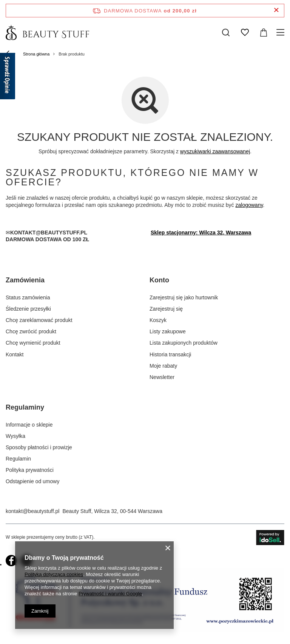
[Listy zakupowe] (245, 32)
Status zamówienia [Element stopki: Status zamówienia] (28, 297)
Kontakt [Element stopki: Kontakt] (15, 354)
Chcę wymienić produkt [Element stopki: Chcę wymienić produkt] (33, 343)
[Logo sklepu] (47, 32)
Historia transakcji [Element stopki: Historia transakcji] (170, 354)
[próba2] (145, 630)
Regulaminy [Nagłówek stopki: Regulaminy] (25, 407)
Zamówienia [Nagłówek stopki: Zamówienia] (25, 280)
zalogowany (249, 205)
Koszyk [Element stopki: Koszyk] (158, 320)
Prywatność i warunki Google (110, 594)
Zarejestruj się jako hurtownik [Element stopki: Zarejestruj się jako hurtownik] (184, 297)
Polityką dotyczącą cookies (54, 574)
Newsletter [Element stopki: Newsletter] (162, 377)
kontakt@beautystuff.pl (32, 511)
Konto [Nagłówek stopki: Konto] (159, 280)
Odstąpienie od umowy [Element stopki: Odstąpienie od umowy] (32, 481)
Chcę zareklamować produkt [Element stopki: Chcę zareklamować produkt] (39, 320)
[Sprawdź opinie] (8, 77)
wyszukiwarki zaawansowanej (215, 151)
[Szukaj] (226, 32)
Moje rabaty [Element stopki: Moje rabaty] (163, 366)
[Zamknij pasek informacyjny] (276, 10)
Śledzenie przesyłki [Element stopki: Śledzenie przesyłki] (28, 309)
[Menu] (282, 32)
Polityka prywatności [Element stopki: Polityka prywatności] (30, 470)
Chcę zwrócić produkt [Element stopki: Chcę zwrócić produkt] (31, 331)
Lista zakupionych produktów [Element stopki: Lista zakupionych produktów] (184, 343)
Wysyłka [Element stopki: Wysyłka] (15, 436)
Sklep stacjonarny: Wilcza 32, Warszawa (201, 233)
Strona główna (36, 54)
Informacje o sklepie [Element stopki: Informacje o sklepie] (29, 425)
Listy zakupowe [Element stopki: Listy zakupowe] (168, 331)
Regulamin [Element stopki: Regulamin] (18, 459)
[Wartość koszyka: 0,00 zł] (264, 32)
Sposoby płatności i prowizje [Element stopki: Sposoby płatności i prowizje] (39, 447)
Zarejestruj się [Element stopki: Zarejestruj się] (166, 309)
